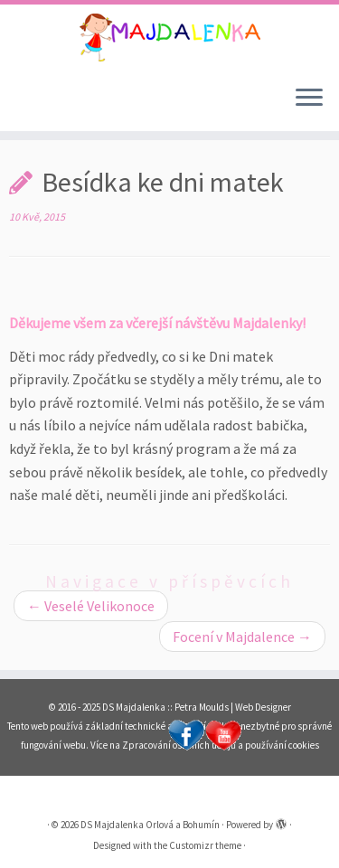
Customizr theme (205, 845)
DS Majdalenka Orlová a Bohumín (150, 825)
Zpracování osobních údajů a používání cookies (221, 745)
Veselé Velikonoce (91, 606)
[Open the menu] (309, 99)
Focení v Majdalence (242, 637)
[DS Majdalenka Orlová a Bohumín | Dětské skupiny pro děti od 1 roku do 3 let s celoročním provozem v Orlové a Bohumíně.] (169, 38)
